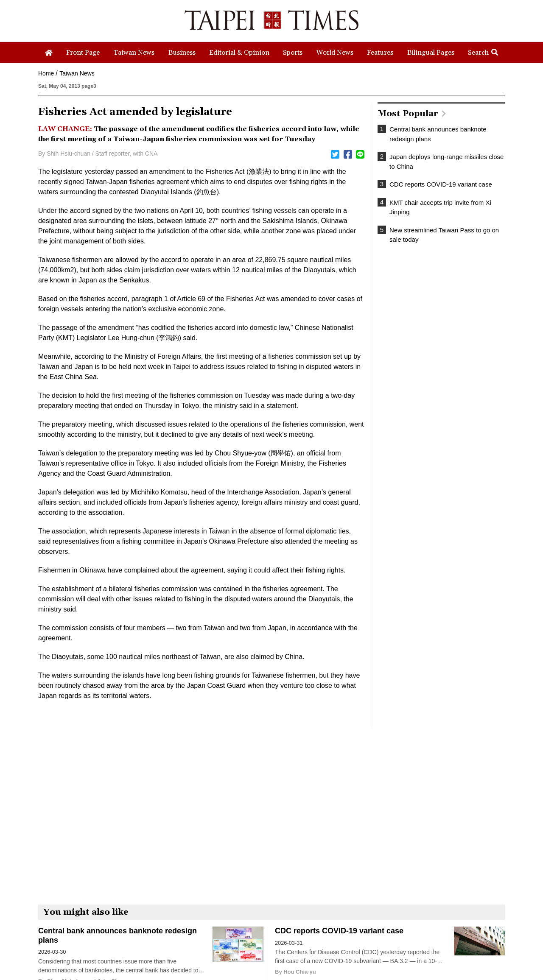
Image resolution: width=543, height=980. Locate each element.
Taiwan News (77, 73)
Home (46, 73)
